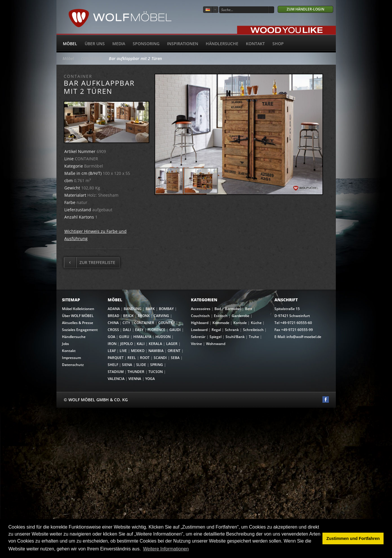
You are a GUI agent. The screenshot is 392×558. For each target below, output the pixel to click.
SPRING (157, 365)
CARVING (161, 316)
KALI (141, 344)
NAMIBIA (156, 351)
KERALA (155, 344)
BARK (150, 309)
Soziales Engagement (80, 330)
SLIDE (141, 365)
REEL (132, 358)
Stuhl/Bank (235, 337)
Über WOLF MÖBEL (78, 316)
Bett (249, 309)
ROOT (145, 358)
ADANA (114, 309)
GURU (124, 337)
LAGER (172, 344)
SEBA (175, 358)
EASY (139, 330)
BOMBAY (166, 309)
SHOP (278, 44)
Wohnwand (216, 344)
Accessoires (201, 309)
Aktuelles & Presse (78, 323)
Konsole (240, 323)
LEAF (112, 351)
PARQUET (116, 358)
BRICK (128, 316)
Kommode (221, 323)
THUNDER (136, 372)
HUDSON (163, 337)
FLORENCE (156, 330)
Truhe (254, 337)
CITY (126, 323)
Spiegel (215, 337)
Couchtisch (200, 316)
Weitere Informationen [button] (166, 549)
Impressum (71, 358)
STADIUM (116, 372)
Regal (216, 330)
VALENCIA (116, 379)
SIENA (127, 365)
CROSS (113, 330)
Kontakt (255, 44)
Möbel (70, 44)
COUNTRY (167, 323)
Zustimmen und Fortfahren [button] (353, 538)
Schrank (232, 330)
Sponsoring (146, 44)
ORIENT (174, 351)
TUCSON (156, 372)
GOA (111, 337)
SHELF (113, 365)
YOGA (150, 379)
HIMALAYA (142, 337)
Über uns (95, 44)
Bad (218, 309)
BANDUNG (133, 309)
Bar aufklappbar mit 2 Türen (135, 58)
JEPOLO (126, 344)
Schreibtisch (253, 330)
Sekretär (198, 337)
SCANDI (160, 358)
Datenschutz (73, 365)
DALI (127, 330)
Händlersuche (222, 44)
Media (119, 44)
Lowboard (199, 330)
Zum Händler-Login (305, 9)
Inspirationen (183, 44)
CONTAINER (91, 58)
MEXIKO (138, 351)
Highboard (200, 323)
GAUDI (175, 330)
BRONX (144, 316)
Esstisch (221, 316)
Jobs (65, 344)
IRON (112, 344)
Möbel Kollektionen (78, 309)
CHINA (113, 323)
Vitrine (196, 344)
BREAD (113, 316)
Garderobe (241, 316)
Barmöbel (233, 309)
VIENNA (135, 379)
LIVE (123, 351)
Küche (256, 323)
